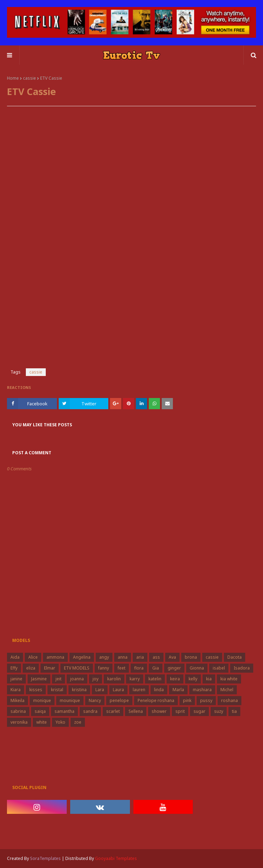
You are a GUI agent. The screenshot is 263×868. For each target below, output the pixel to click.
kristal (57, 690)
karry (135, 679)
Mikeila (17, 700)
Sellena (136, 711)
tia (234, 711)
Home (13, 78)
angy (104, 657)
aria (140, 657)
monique (42, 700)
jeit (59, 679)
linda (159, 690)
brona (191, 657)
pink (187, 700)
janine (16, 679)
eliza (31, 668)
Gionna (197, 668)
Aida (15, 657)
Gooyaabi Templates (116, 858)
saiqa (40, 711)
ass (156, 657)
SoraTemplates (45, 858)
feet (122, 668)
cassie (30, 78)
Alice (33, 657)
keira (175, 679)
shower (159, 711)
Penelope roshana (156, 700)
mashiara (202, 690)
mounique (70, 700)
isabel (219, 668)
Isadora (242, 668)
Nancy (95, 700)
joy (96, 679)
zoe (78, 722)
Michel (227, 690)
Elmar (50, 668)
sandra (90, 711)
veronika (19, 722)
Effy (14, 668)
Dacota (235, 657)
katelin (155, 679)
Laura (118, 690)
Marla (178, 690)
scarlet (113, 711)
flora (139, 668)
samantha (64, 711)
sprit (180, 711)
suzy (219, 711)
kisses (36, 690)
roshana (229, 700)
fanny (104, 668)
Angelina (82, 657)
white (42, 722)
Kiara (16, 690)
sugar (199, 711)
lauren (139, 690)
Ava (172, 657)
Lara (100, 690)
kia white (229, 679)
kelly (193, 679)
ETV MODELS (77, 668)
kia (209, 679)
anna (123, 657)
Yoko (60, 722)
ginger (174, 668)
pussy (206, 700)
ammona (55, 657)
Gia (156, 668)
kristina (79, 690)
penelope (119, 700)
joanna (77, 679)
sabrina (18, 711)
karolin (114, 679)
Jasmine (39, 679)
